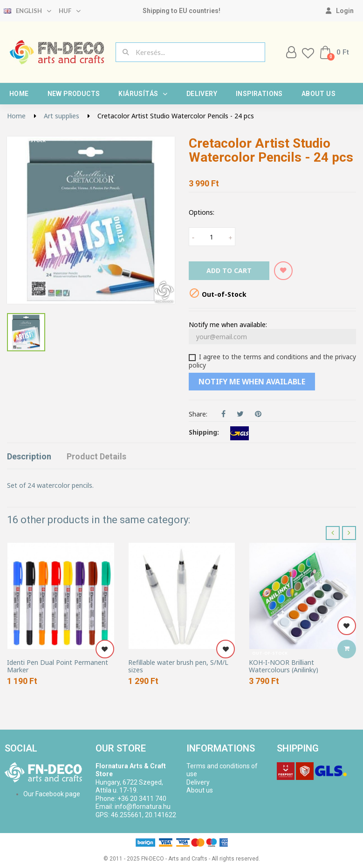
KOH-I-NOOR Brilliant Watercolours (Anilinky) (284, 666)
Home (19, 94)
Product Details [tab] (96, 456)
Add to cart (229, 270)
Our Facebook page (52, 794)
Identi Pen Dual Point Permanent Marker (58, 666)
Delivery (202, 94)
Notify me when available (252, 382)
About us (318, 94)
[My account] (340, 11)
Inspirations (259, 94)
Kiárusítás (143, 94)
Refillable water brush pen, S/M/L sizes (178, 666)
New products (74, 94)
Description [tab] (29, 456)
